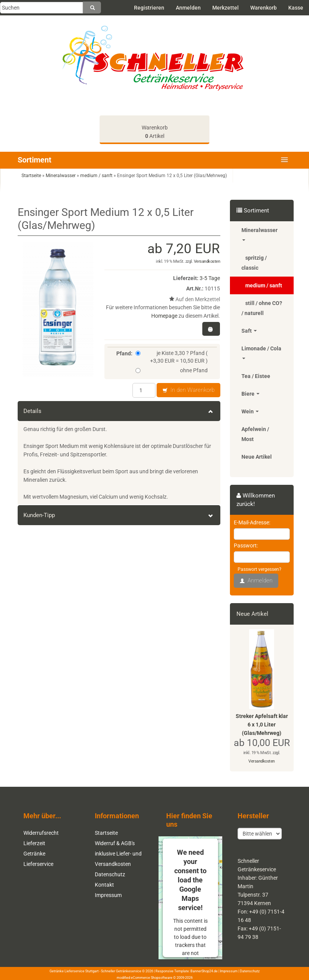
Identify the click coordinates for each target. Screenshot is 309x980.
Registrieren (149, 8)
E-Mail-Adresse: (252, 522)
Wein (250, 411)
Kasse (296, 8)
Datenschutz (110, 874)
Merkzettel (226, 8)
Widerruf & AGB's (115, 843)
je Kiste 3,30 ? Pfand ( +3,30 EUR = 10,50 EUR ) (172, 357)
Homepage (164, 316)
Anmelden (188, 8)
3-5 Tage (210, 278)
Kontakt (104, 885)
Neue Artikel (257, 457)
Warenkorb (264, 8)
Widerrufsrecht (41, 833)
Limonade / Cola (261, 352)
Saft (249, 331)
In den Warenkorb (188, 390)
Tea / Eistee (256, 376)
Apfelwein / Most (255, 434)
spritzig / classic (254, 263)
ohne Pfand (172, 370)
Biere (250, 394)
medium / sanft (264, 285)
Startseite (106, 833)
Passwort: (246, 546)
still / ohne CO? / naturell (262, 308)
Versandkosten (207, 261)
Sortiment (35, 160)
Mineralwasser (259, 234)
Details (119, 411)
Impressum (108, 895)
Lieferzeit (34, 843)
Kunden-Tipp (119, 515)
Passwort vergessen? (259, 569)
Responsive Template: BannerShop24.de (187, 971)
